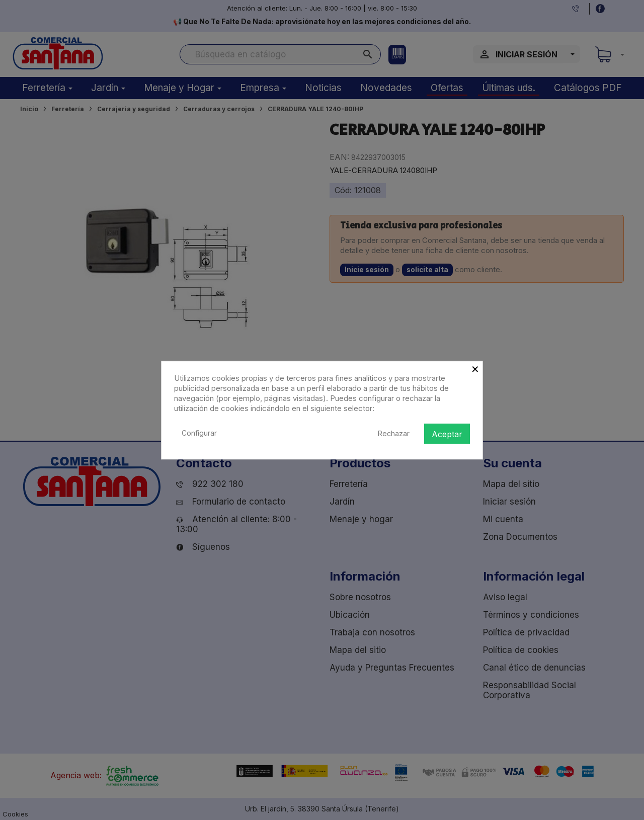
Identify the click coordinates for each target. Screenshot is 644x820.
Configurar (199, 433)
